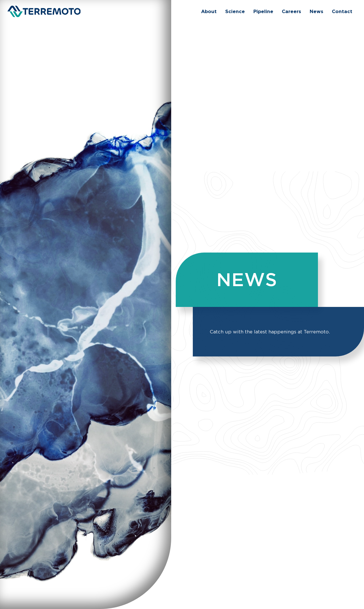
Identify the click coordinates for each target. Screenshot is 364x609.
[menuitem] (209, 11)
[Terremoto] (44, 11)
